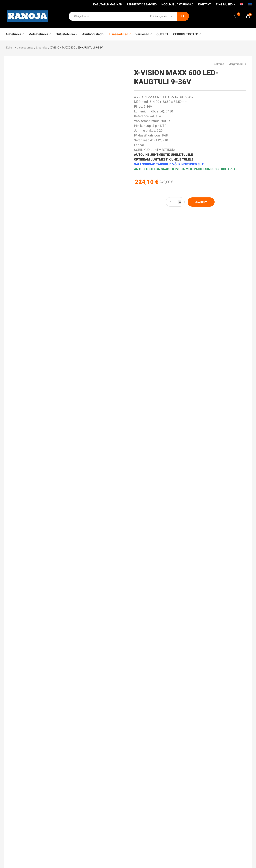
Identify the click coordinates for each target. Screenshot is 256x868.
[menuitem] (242, 6)
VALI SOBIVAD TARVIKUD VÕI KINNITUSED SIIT (169, 164)
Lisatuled (42, 48)
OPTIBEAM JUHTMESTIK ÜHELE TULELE (164, 160)
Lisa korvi (201, 202)
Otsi (183, 16)
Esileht (10, 48)
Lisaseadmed (25, 48)
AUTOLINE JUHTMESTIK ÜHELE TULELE (163, 155)
